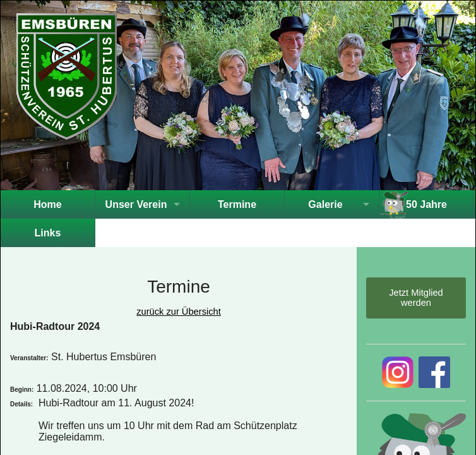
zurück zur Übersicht (179, 312)
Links (48, 233)
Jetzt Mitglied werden (416, 298)
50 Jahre (426, 204)
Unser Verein (136, 204)
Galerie (325, 204)
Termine (237, 204)
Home (47, 204)
